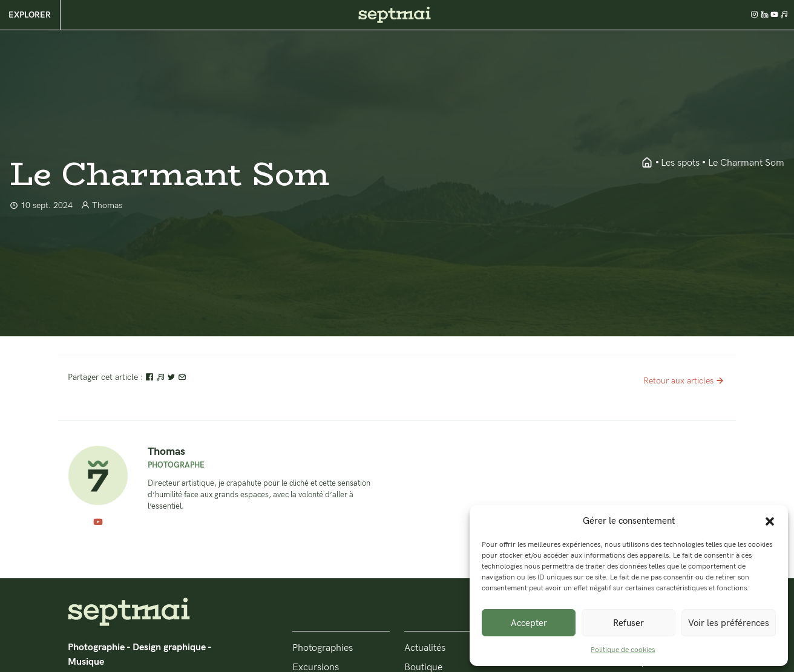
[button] (770, 521)
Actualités (425, 648)
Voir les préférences (729, 623)
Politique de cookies (623, 650)
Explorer (30, 15)
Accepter (529, 623)
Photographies (323, 648)
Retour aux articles (685, 381)
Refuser (628, 623)
